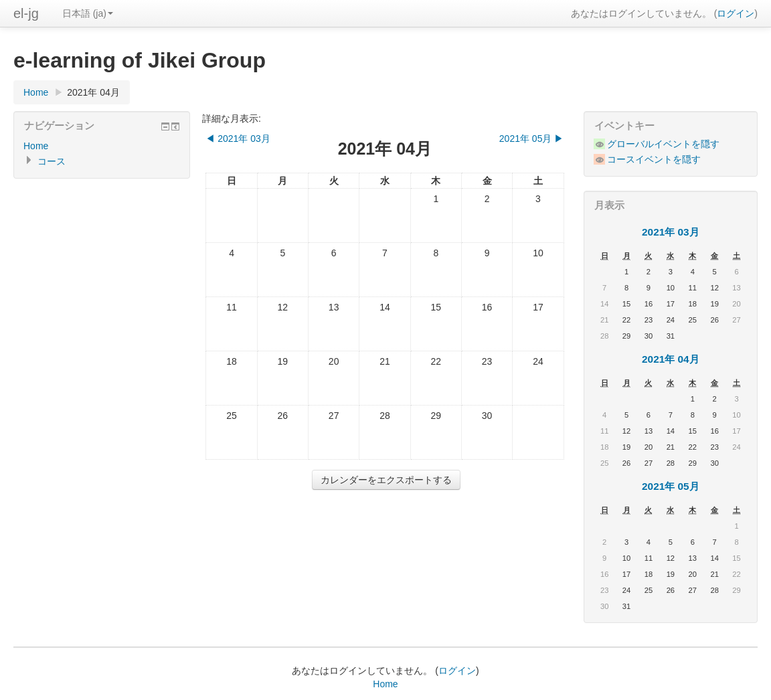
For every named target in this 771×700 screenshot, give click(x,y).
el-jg (26, 13)
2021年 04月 (93, 92)
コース (52, 161)
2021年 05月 (671, 486)
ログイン (736, 13)
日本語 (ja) (88, 13)
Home (36, 92)
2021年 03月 (671, 232)
